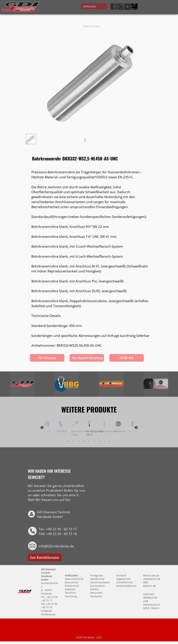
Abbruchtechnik (74, 579)
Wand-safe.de (151, 575)
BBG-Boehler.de (150, 584)
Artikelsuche (89, 6)
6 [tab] (94, 441)
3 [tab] (79, 441)
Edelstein (70, 589)
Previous (42, 428)
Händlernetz (97, 579)
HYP (81, 534)
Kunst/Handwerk (100, 582)
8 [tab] (104, 441)
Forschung (71, 596)
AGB (146, 601)
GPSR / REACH (151, 608)
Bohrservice (72, 582)
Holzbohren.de (152, 579)
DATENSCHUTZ (152, 604)
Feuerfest (70, 592)
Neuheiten (96, 596)
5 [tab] (89, 441)
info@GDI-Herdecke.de (56, 546)
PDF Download (47, 358)
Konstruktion (98, 586)
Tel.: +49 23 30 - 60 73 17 (58, 529)
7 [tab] (99, 441)
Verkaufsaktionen (126, 586)
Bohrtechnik (72, 586)
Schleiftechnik (124, 582)
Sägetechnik (123, 579)
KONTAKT (149, 594)
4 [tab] (84, 441)
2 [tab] (74, 441)
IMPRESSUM (150, 597)
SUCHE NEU (127, 358)
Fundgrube (97, 575)
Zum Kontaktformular (45, 557)
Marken (95, 589)
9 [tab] (110, 441)
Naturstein (96, 592)
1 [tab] (68, 441)
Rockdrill (121, 575)
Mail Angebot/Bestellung (88, 358)
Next (136, 428)
